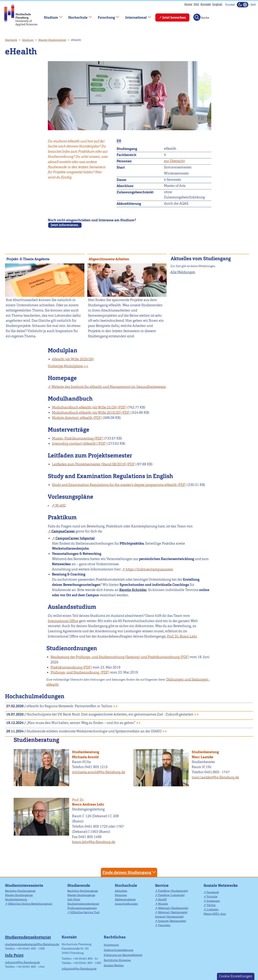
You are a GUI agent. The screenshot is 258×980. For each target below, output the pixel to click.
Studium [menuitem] (51, 16)
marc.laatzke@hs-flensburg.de (215, 777)
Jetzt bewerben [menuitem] (174, 17)
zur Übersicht (174, 161)
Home (188, 4)
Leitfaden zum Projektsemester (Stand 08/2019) (89, 464)
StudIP (162, 899)
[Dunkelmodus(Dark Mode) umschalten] (243, 5)
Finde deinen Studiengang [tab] (130, 872)
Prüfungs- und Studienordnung (75, 672)
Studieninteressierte (24, 885)
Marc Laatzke (202, 757)
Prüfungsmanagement (82, 908)
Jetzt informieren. (65, 225)
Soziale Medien (114, 965)
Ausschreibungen (126, 904)
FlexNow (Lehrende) (171, 895)
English (217, 4)
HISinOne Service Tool (85, 912)
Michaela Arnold (85, 757)
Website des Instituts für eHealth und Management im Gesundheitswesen (109, 387)
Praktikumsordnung (66, 667)
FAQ (196, 4)
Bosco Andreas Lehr (101, 802)
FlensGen (164, 925)
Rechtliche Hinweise (117, 960)
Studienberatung (86, 752)
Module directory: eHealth (72, 418)
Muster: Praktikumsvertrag (73, 438)
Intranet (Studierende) (169, 917)
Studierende (79, 885)
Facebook (213, 892)
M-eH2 (61, 505)
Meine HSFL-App (215, 914)
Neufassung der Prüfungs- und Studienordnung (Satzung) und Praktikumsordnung (115, 657)
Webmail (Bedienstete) (173, 912)
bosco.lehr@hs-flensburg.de (94, 842)
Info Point (74, 899)
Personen (121, 895)
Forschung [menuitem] (106, 16)
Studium (28, 40)
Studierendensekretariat (83, 904)
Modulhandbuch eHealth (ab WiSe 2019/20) (86, 413)
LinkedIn (213, 909)
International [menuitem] (136, 16)
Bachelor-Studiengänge (20, 891)
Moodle (163, 904)
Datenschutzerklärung (118, 950)
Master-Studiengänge (52, 40)
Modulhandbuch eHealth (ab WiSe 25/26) (84, 407)
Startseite (11, 40)
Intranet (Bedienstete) (172, 921)
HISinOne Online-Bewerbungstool (30, 904)
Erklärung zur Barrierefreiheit (123, 955)
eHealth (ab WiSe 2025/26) (73, 359)
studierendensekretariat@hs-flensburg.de (32, 944)
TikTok (211, 905)
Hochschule (126, 885)
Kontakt (206, 4)
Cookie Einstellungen (236, 976)
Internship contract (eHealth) (74, 444)
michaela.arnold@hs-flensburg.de (99, 772)
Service (162, 885)
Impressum (111, 945)
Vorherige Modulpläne (68, 366)
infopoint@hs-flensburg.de (22, 962)
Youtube (212, 897)
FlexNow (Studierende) (173, 891)
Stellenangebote (125, 899)
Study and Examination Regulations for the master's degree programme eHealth (114, 485)
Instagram (213, 901)
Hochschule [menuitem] (78, 16)
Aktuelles (121, 891)
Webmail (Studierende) (173, 908)
